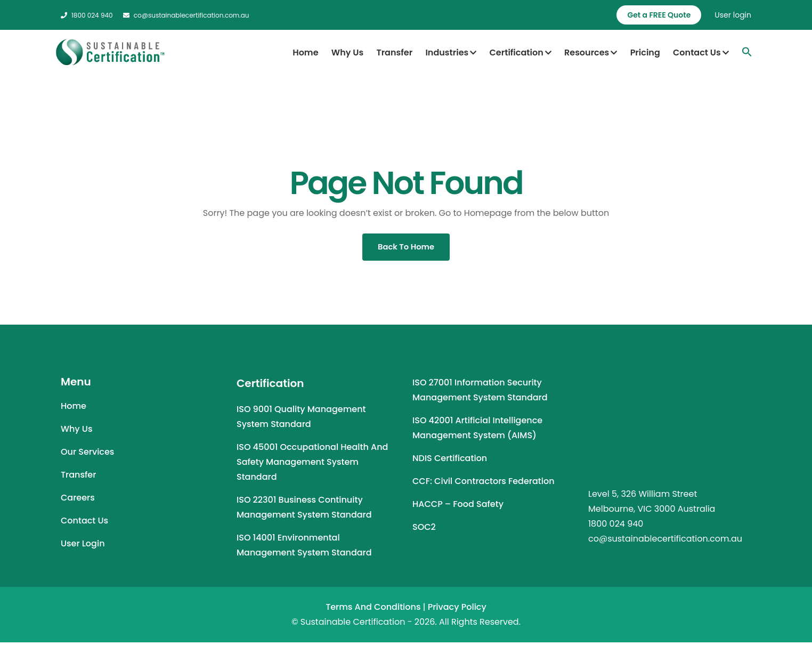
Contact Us (701, 53)
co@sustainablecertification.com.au (186, 15)
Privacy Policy (457, 610)
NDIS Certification (450, 461)
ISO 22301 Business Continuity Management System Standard (304, 510)
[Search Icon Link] (747, 52)
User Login (83, 546)
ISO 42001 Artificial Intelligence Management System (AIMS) (477, 430)
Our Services (87, 454)
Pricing (645, 53)
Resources (591, 53)
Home (305, 53)
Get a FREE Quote (659, 15)
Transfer (394, 53)
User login (733, 15)
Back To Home (406, 248)
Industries (451, 53)
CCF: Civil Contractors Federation (484, 484)
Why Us (347, 53)
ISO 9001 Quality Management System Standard (301, 419)
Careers (78, 500)
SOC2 (424, 530)
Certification (521, 53)
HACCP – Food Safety (458, 507)
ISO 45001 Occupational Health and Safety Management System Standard (312, 465)
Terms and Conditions (373, 610)
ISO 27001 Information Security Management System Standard (480, 393)
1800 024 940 (87, 15)
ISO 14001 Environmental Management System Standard (304, 548)
